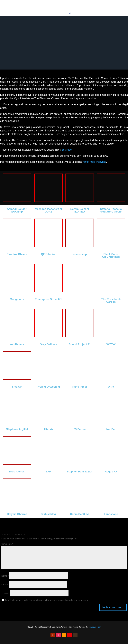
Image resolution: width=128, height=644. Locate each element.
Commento (7, 544)
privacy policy (95, 627)
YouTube (67, 150)
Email (5, 585)
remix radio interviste (95, 162)
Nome (5, 576)
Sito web (5, 593)
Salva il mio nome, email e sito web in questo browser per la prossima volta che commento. (47, 600)
